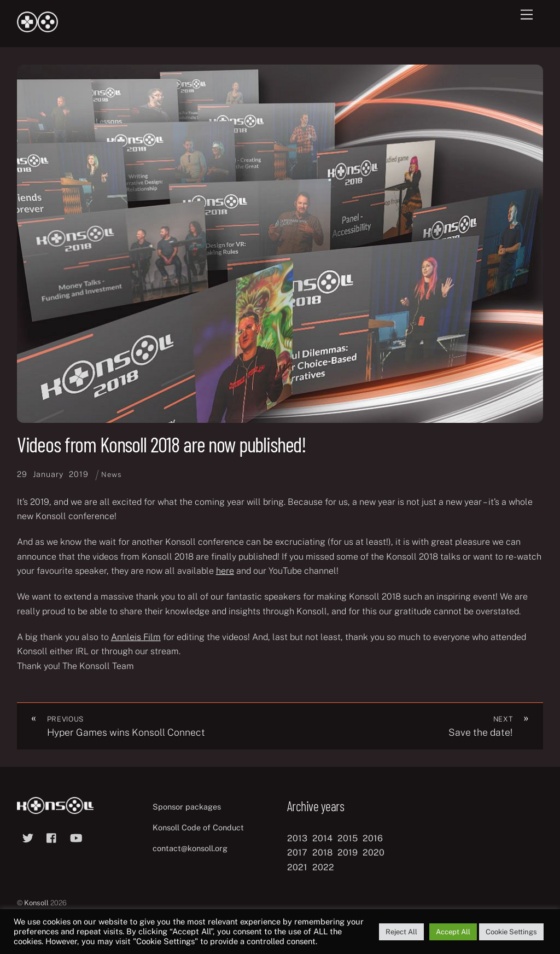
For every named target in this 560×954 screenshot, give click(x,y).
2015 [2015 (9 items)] (348, 838)
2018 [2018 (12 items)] (322, 853)
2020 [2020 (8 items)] (374, 853)
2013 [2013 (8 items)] (297, 838)
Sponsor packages (187, 807)
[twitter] (28, 837)
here (225, 571)
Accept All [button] (453, 932)
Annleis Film (136, 637)
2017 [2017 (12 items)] (297, 853)
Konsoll (36, 903)
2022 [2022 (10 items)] (323, 867)
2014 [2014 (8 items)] (322, 838)
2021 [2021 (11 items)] (297, 867)
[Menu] (527, 15)
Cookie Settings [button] (511, 932)
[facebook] (52, 837)
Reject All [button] (401, 932)
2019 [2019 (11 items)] (348, 853)
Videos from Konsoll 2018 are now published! (162, 444)
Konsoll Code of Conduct (198, 827)
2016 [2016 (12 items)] (373, 838)
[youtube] (76, 837)
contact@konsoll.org (190, 848)
